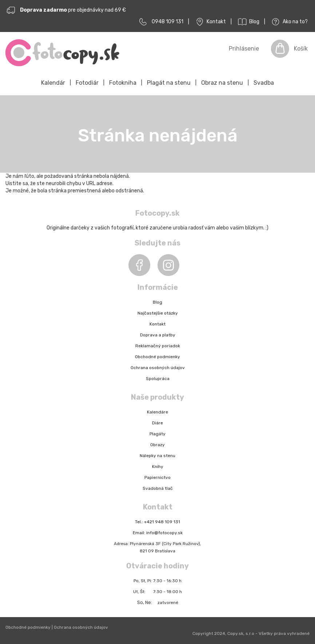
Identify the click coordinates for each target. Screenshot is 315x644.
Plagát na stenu (169, 83)
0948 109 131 (168, 22)
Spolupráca (158, 379)
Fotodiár (87, 83)
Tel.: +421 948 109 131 (157, 522)
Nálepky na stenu (157, 456)
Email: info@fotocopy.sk (158, 533)
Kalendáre (157, 412)
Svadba (264, 83)
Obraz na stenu (222, 83)
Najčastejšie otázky (158, 313)
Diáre (157, 423)
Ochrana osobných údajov (158, 368)
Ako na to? (289, 22)
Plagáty (157, 434)
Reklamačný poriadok (158, 346)
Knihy (158, 467)
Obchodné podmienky (157, 357)
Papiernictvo (157, 477)
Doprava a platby (158, 335)
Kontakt (210, 22)
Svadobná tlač (158, 488)
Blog (248, 22)
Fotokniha (123, 83)
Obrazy (157, 445)
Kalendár (53, 83)
